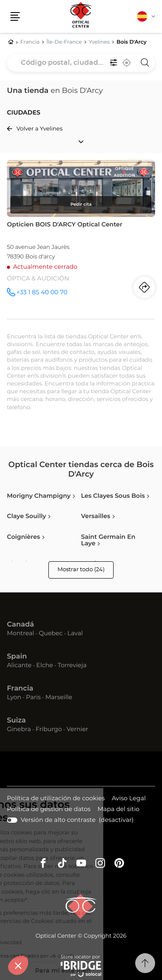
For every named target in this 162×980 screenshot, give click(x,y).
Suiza (16, 721)
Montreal (21, 633)
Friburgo (49, 729)
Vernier (77, 729)
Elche (45, 665)
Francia (20, 689)
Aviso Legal (129, 799)
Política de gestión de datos (49, 810)
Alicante (19, 665)
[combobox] (81, 63)
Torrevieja (72, 665)
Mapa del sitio (119, 809)
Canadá (21, 625)
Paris (33, 697)
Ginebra (19, 729)
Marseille (59, 697)
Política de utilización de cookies (56, 799)
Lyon (14, 697)
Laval (75, 633)
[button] (18, 965)
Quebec (51, 633)
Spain (17, 657)
